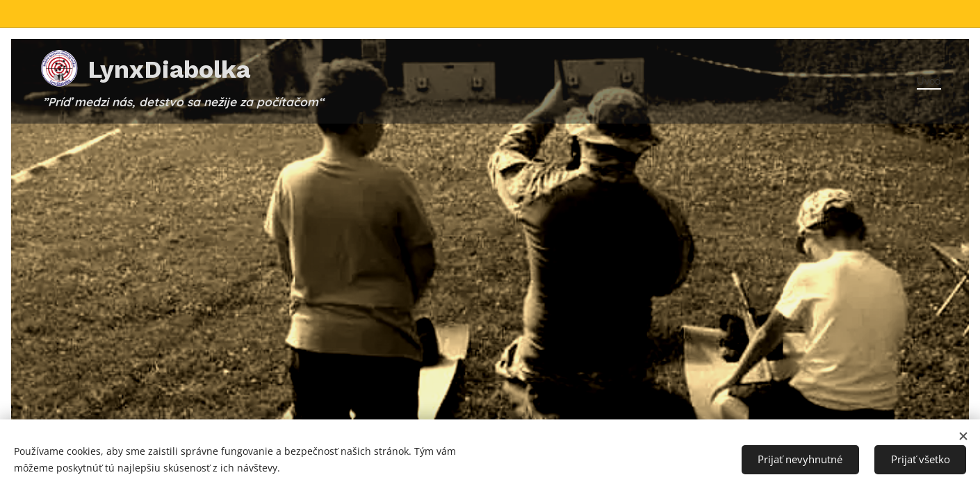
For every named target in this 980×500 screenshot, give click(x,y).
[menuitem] (925, 81)
